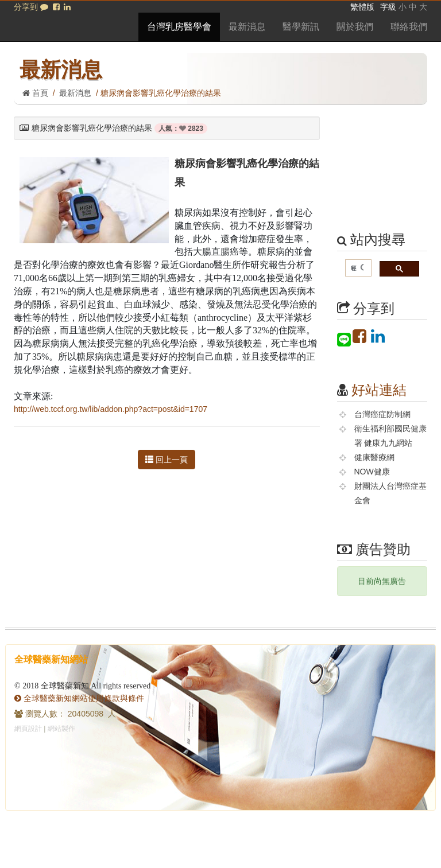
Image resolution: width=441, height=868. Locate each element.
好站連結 (379, 390)
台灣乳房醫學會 (179, 27)
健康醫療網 (374, 457)
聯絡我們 (409, 27)
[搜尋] (357, 268)
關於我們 (355, 27)
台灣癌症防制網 (382, 414)
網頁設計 (28, 729)
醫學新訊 (301, 27)
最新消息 (247, 27)
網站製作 (61, 729)
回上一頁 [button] (167, 460)
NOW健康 (372, 472)
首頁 (35, 93)
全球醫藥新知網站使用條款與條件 (79, 698)
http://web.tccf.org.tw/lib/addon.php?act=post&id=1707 (111, 409)
